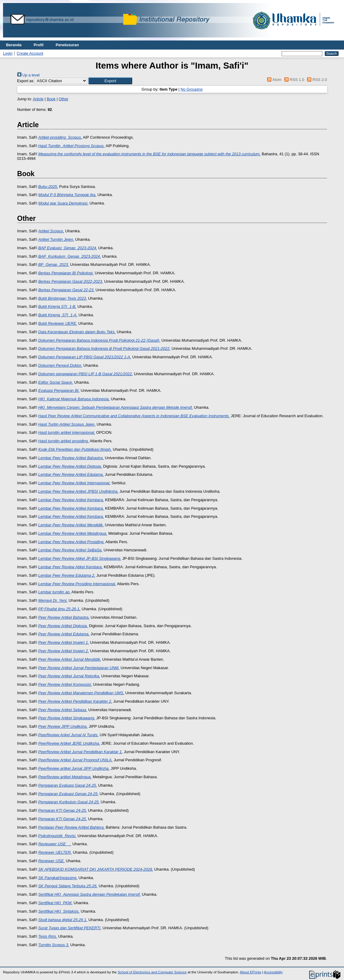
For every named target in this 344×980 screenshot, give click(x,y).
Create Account (30, 53)
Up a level (28, 75)
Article (38, 99)
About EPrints (251, 972)
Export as (25, 81)
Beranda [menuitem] (14, 45)
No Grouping (192, 89)
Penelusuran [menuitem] (67, 45)
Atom (273, 80)
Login (8, 53)
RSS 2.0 (316, 80)
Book (51, 99)
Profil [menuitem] (39, 45)
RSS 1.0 (293, 80)
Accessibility (273, 972)
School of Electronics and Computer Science (152, 972)
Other (64, 99)
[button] (110, 81)
